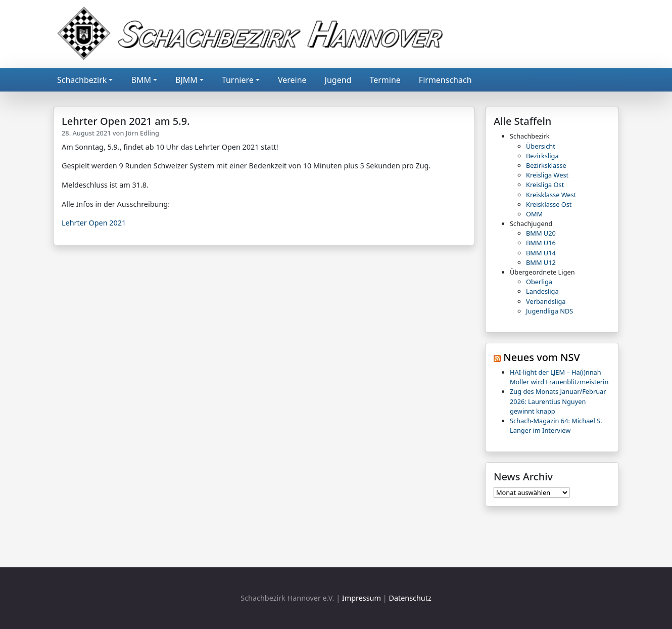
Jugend (338, 80)
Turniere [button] (238, 80)
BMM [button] (141, 80)
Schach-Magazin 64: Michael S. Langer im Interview (556, 425)
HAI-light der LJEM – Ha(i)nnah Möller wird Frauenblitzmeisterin (559, 377)
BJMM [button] (186, 80)
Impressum (362, 598)
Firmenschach (445, 80)
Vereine (292, 80)
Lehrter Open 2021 (94, 223)
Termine (385, 80)
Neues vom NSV (542, 357)
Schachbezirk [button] (82, 80)
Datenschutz (410, 598)
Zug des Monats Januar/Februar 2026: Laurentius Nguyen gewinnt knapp (558, 401)
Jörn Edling (142, 133)
